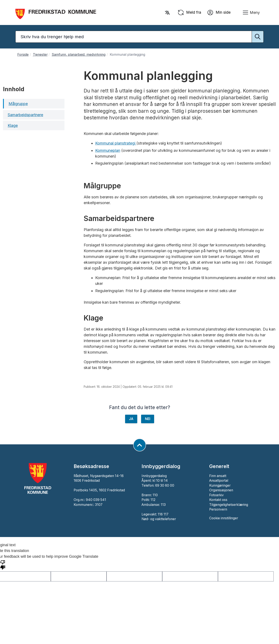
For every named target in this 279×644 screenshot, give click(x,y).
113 (163, 505)
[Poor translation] (3, 565)
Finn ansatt (218, 476)
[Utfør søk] (258, 37)
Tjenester (40, 55)
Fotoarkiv (216, 495)
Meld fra (189, 13)
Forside (23, 55)
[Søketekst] (139, 37)
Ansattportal (219, 481)
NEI (148, 419)
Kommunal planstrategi (116, 143)
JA (131, 419)
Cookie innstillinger (224, 518)
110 (155, 495)
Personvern (218, 509)
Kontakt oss (218, 500)
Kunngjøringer (220, 485)
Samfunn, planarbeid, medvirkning (79, 55)
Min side (219, 13)
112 (153, 500)
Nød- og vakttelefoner (159, 519)
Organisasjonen (221, 490)
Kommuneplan (108, 150)
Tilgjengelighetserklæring (229, 505)
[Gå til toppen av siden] (140, 445)
